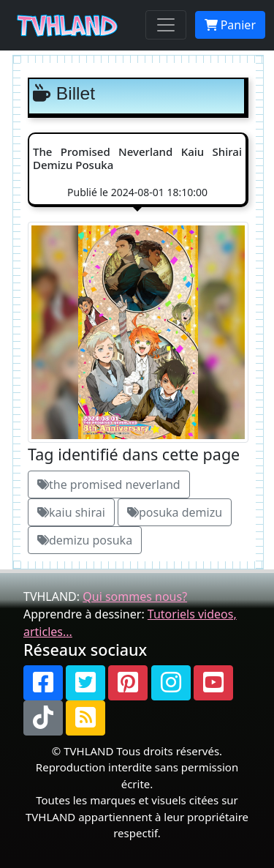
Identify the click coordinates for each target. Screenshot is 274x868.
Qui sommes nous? (135, 596)
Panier (230, 25)
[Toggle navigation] (166, 25)
